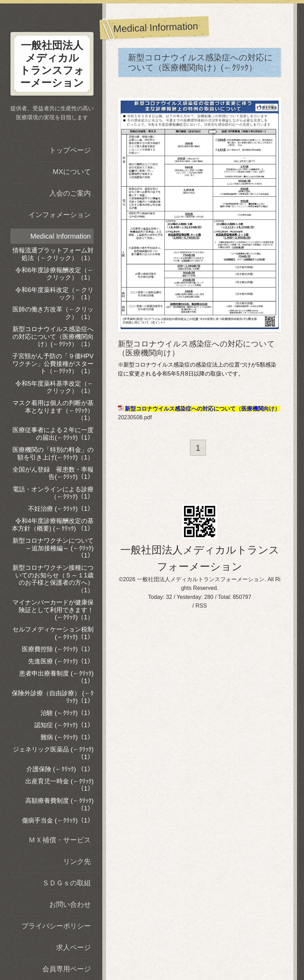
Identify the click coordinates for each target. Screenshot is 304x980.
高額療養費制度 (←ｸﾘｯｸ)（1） (59, 805)
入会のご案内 (70, 193)
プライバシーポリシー (56, 926)
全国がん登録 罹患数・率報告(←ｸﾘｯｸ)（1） (53, 473)
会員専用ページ (67, 969)
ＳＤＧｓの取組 (67, 883)
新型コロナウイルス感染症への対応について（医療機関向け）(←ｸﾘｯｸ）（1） (53, 337)
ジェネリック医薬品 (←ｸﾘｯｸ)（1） (53, 753)
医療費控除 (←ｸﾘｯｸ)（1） (58, 649)
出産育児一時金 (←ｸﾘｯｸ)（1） (59, 785)
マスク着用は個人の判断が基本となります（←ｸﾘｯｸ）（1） (53, 410)
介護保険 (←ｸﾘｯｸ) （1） (60, 769)
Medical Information (60, 236)
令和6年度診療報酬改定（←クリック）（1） (54, 274)
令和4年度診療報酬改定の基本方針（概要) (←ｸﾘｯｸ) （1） (53, 525)
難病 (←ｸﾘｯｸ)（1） (67, 737)
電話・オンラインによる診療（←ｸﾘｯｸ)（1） (53, 493)
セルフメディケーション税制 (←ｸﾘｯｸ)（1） (53, 633)
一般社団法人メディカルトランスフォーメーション (201, 580)
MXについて (72, 172)
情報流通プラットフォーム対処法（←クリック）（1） (53, 254)
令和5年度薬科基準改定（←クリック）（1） (54, 387)
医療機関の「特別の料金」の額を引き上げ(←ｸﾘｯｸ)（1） (53, 454)
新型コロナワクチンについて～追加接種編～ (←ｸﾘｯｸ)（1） (53, 548)
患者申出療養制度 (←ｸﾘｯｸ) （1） (56, 677)
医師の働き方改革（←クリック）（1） (53, 313)
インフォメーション (60, 215)
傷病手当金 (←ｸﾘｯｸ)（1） (58, 820)
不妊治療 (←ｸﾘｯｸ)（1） (61, 509)
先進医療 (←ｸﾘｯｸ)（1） (61, 661)
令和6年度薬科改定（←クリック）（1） (54, 294)
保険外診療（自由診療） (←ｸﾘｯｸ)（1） (53, 697)
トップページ (70, 150)
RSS (201, 607)
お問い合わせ (70, 904)
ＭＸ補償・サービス (60, 840)
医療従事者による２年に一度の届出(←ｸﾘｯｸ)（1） (53, 434)
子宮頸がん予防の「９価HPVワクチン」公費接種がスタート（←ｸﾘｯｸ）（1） (53, 364)
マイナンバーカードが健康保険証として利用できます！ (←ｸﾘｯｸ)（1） (53, 610)
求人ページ (73, 947)
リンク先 (77, 861)
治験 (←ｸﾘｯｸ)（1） (67, 713)
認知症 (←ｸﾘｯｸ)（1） (64, 725)
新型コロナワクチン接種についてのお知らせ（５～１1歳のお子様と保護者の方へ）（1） (53, 579)
